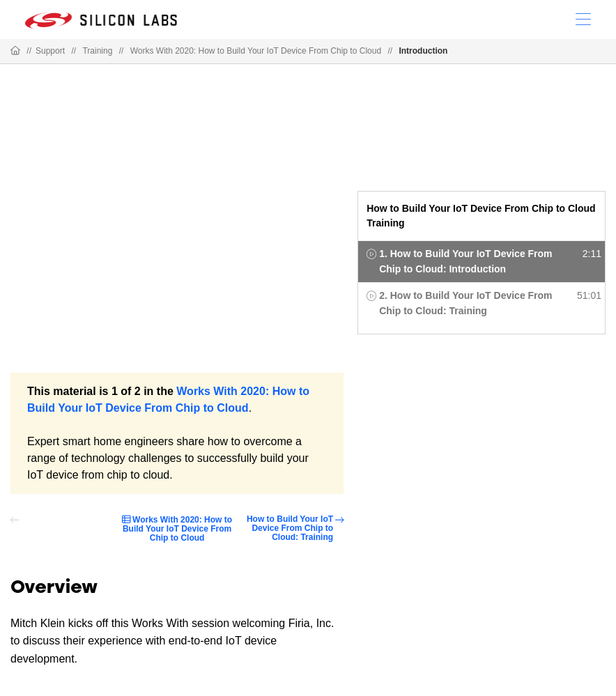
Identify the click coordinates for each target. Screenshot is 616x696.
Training (97, 51)
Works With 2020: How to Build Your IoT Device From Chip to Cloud (256, 51)
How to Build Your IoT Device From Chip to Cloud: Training (290, 528)
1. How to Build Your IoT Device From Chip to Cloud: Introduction (465, 261)
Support (50, 51)
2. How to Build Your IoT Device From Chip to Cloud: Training (465, 303)
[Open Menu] (583, 18)
